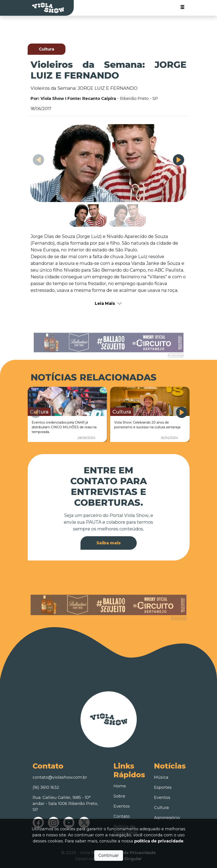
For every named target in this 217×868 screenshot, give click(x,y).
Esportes (163, 787)
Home (120, 786)
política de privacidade (159, 841)
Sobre (119, 796)
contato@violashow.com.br (60, 777)
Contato (122, 816)
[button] (179, 160)
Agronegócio (167, 818)
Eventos (122, 806)
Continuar (109, 855)
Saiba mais (109, 543)
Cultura (161, 808)
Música (161, 777)
